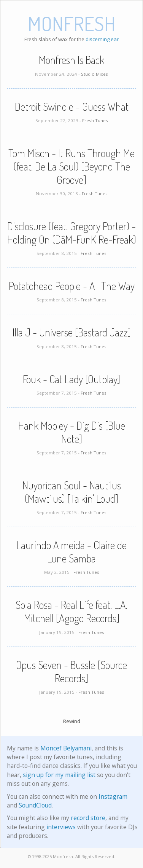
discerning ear (102, 39)
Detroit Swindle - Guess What (72, 107)
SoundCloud (35, 805)
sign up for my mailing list (59, 775)
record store (88, 818)
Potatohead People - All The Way (72, 286)
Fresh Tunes (95, 120)
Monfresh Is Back (71, 60)
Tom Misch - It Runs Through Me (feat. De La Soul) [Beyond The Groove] (71, 166)
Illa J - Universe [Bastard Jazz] (72, 332)
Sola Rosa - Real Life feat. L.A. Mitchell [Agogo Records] (71, 611)
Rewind (72, 721)
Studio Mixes (95, 74)
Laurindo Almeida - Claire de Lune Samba (71, 552)
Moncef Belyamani (66, 748)
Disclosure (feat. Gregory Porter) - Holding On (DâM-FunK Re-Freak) (72, 233)
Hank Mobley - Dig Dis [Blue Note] (72, 432)
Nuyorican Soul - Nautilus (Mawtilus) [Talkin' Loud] (72, 492)
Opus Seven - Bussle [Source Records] (71, 671)
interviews (61, 827)
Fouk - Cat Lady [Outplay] (71, 379)
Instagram (113, 796)
